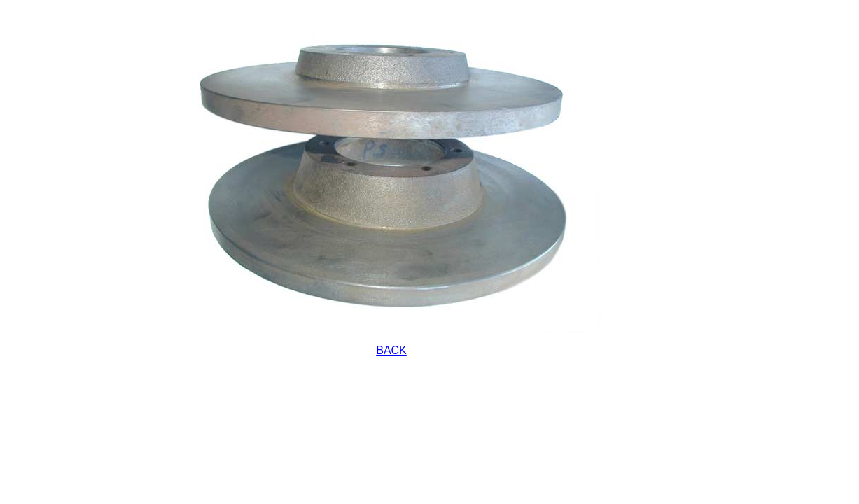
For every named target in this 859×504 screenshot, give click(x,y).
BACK (391, 350)
